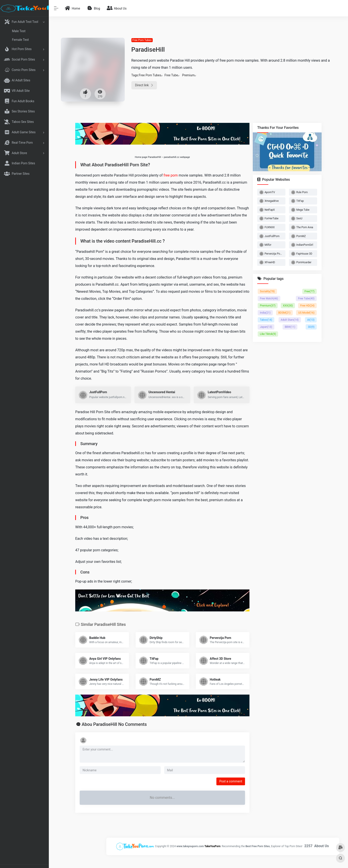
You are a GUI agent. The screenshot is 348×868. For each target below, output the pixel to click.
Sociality (267, 291)
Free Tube (171, 75)
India (265, 313)
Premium (188, 75)
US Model (306, 313)
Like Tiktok (268, 334)
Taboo (266, 320)
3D (311, 327)
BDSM (284, 313)
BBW (290, 327)
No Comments (133, 724)
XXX (288, 306)
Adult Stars (290, 320)
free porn (171, 175)
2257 (308, 846)
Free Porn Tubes (142, 40)
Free (309, 291)
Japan (266, 327)
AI (311, 320)
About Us (322, 846)
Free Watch (269, 298)
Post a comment (231, 781)
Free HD (307, 306)
